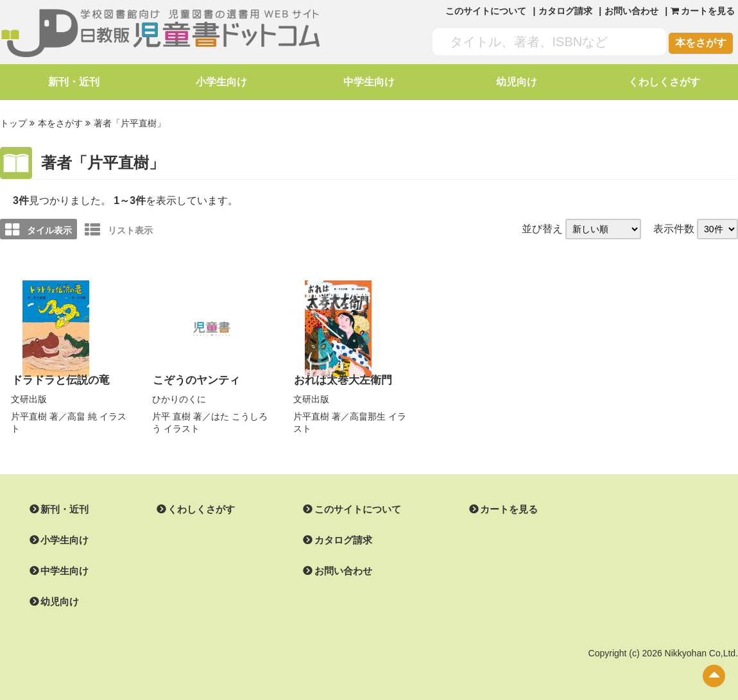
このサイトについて (486, 11)
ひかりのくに (179, 397)
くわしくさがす (664, 82)
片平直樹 (29, 414)
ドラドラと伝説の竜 (58, 378)
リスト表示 (119, 228)
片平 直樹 (171, 414)
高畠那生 (368, 414)
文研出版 (29, 397)
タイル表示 (39, 228)
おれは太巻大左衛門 (340, 378)
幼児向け (517, 82)
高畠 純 (82, 414)
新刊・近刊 (74, 82)
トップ (13, 123)
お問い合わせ (631, 11)
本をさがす (701, 43)
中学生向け (369, 82)
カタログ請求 (565, 11)
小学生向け (221, 82)
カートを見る (493, 507)
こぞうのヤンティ (194, 378)
